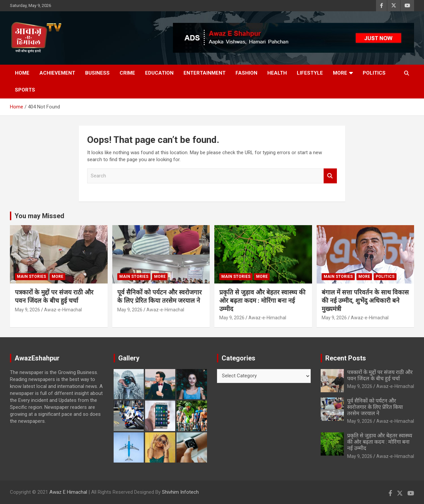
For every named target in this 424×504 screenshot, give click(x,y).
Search (330, 176)
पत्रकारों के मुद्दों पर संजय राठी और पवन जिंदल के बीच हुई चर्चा (54, 296)
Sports (25, 90)
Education (159, 73)
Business (97, 73)
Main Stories (31, 277)
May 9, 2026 (27, 310)
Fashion (246, 73)
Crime (127, 73)
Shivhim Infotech (180, 492)
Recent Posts (346, 358)
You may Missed (39, 216)
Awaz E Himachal (68, 492)
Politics (374, 73)
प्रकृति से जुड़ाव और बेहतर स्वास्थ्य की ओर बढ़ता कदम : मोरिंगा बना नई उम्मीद (262, 300)
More (340, 73)
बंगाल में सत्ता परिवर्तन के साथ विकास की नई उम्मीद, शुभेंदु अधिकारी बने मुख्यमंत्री (365, 300)
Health (277, 73)
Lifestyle (310, 73)
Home (22, 73)
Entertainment (205, 73)
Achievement (57, 73)
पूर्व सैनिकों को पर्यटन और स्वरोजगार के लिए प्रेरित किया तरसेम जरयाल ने (159, 296)
